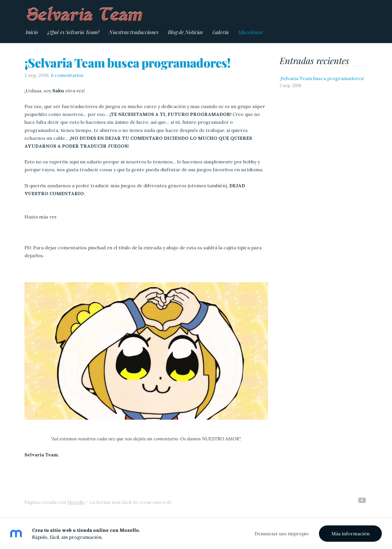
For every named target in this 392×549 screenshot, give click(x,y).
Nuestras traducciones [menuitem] (134, 32)
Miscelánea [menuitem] (250, 32)
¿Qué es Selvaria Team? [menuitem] (73, 32)
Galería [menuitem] (221, 32)
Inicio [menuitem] (32, 32)
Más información (351, 534)
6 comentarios (67, 75)
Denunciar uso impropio (282, 534)
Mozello (76, 502)
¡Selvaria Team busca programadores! (128, 62)
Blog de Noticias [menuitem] (186, 32)
